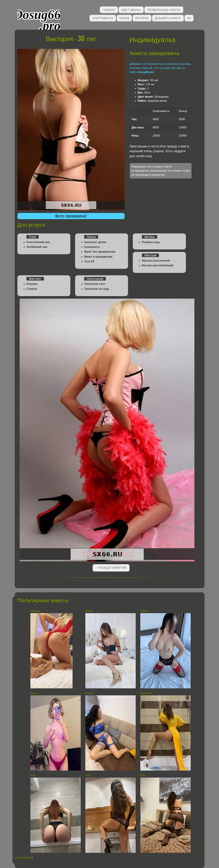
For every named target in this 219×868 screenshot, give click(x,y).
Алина (144, 611)
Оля (143, 775)
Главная (109, 10)
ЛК (189, 18)
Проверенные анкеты (164, 10)
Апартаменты (103, 18)
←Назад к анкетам (111, 568)
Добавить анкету (168, 18)
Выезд (124, 18)
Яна (33, 775)
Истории (142, 18)
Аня (88, 775)
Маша (89, 611)
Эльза (34, 693)
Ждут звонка (131, 10)
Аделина (146, 693)
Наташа (35, 611)
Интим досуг (23, 858)
